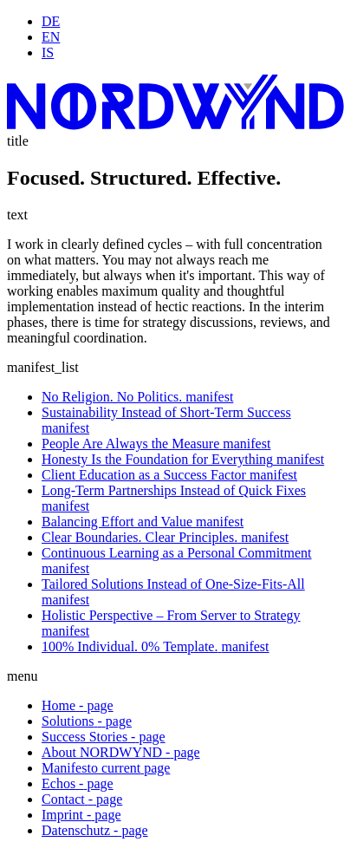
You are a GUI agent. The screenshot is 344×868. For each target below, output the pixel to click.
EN (51, 37)
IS (48, 52)
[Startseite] (175, 125)
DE (51, 21)
